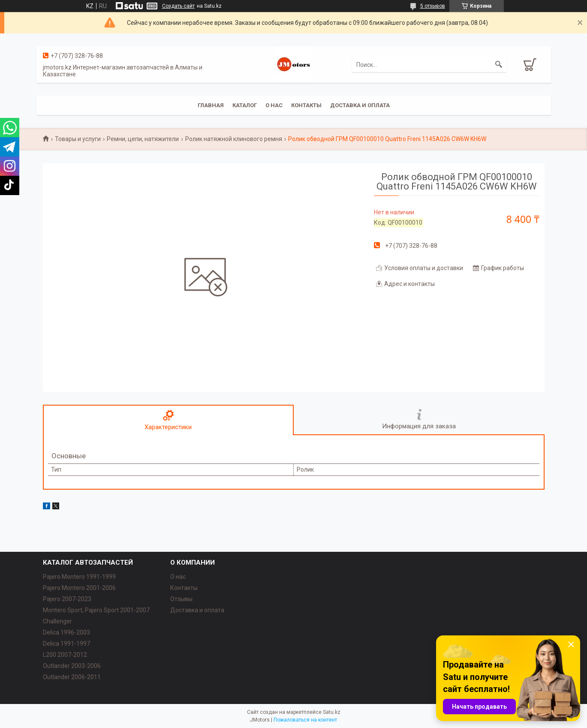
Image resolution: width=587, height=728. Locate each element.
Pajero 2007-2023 (67, 599)
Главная (211, 105)
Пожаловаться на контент (305, 720)
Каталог (245, 105)
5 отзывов (433, 6)
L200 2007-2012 (65, 655)
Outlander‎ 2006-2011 (72, 677)
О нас (274, 105)
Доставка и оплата (360, 105)
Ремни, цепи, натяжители (143, 139)
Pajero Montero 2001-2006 (79, 588)
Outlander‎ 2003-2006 (72, 666)
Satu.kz (332, 712)
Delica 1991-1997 (66, 644)
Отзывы (181, 599)
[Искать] (499, 65)
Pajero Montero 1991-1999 (79, 577)
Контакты (306, 105)
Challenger (57, 621)
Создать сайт (178, 6)
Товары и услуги (78, 139)
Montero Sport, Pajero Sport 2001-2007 (96, 610)
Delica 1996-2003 (66, 632)
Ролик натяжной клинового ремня (234, 139)
